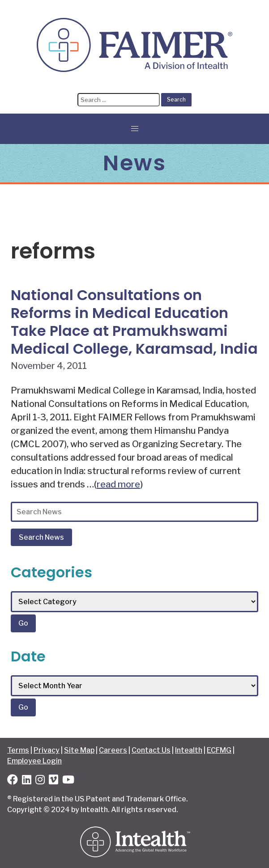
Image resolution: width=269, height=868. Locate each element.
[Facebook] (13, 781)
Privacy (47, 750)
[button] (135, 129)
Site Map (79, 750)
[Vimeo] (53, 781)
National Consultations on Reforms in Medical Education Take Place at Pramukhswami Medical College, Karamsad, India (134, 322)
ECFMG (219, 750)
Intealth (189, 750)
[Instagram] (40, 781)
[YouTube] (68, 781)
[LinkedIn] (27, 781)
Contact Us (151, 750)
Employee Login (34, 761)
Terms (18, 750)
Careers (113, 750)
